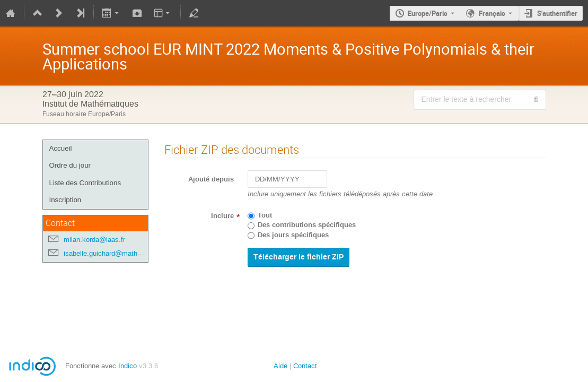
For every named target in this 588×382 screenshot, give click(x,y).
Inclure (222, 216)
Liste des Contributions (85, 183)
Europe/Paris (428, 13)
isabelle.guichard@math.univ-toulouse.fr (125, 253)
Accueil (61, 148)
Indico (128, 366)
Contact (305, 366)
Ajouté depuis (211, 179)
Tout (265, 215)
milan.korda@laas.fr (94, 240)
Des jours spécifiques (293, 235)
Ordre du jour (70, 165)
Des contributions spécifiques (307, 225)
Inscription (65, 200)
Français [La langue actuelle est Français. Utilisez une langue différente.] (492, 13)
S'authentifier (557, 13)
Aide (280, 366)
